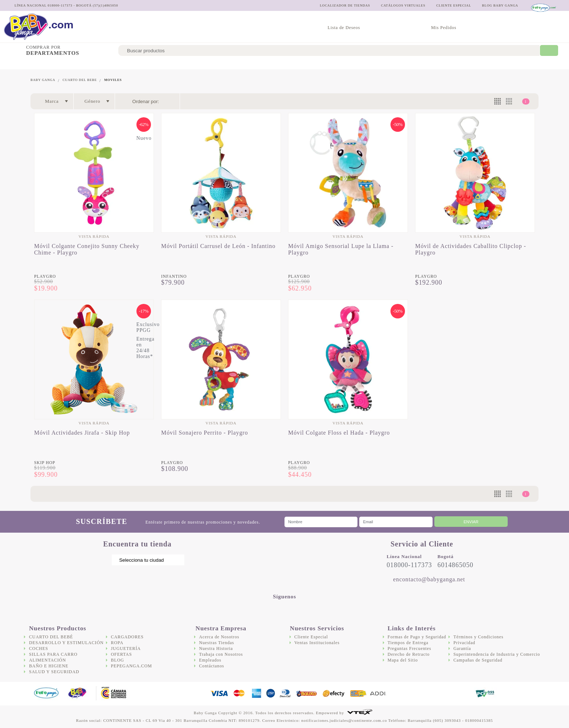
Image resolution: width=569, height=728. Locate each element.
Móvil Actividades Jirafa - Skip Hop (82, 433)
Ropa (117, 643)
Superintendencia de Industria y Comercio (497, 654)
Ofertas (432, 64)
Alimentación (223, 64)
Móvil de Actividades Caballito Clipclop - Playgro (471, 249)
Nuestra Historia (216, 648)
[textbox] (329, 50)
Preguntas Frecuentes (409, 648)
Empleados (210, 660)
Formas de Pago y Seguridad (417, 637)
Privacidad (464, 643)
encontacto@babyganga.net (429, 579)
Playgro (45, 276)
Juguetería (400, 64)
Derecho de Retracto (409, 654)
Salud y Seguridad (316, 64)
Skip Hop (45, 463)
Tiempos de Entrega (408, 643)
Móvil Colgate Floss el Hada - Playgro (339, 433)
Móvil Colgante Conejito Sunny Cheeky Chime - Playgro (87, 249)
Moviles (113, 80)
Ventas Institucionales (317, 643)
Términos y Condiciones (478, 637)
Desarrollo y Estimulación (85, 64)
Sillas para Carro (176, 64)
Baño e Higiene (267, 64)
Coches (137, 64)
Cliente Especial (311, 637)
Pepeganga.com (132, 666)
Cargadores (362, 64)
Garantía (462, 648)
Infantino (174, 276)
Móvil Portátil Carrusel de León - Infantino (218, 246)
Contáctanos (211, 666)
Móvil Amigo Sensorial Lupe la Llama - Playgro (341, 249)
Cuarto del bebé (24, 64)
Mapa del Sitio (403, 660)
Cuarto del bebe (79, 80)
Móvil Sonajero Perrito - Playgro (204, 433)
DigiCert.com (454, 694)
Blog (118, 660)
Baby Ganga (43, 80)
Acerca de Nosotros (219, 637)
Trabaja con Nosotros (221, 654)
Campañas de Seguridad (478, 660)
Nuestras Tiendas (216, 643)
